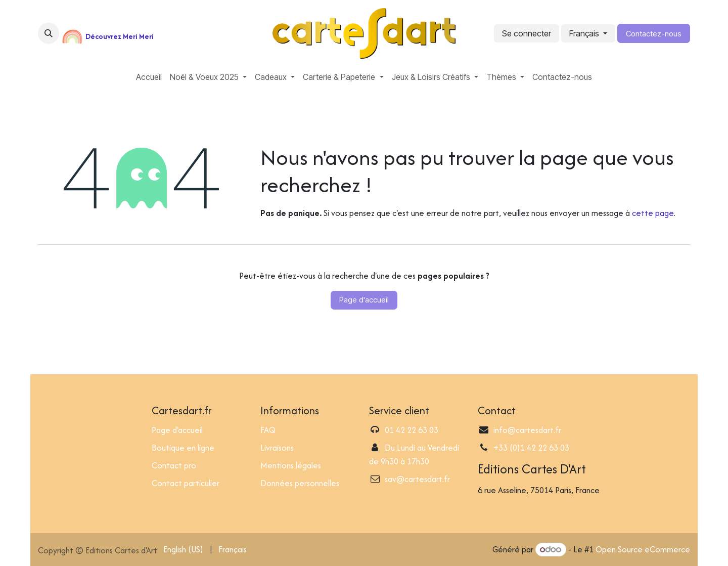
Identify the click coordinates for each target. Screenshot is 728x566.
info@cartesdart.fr (527, 430)
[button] (49, 33)
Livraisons (277, 448)
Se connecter (527, 33)
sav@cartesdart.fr (417, 479)
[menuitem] (149, 77)
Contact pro (174, 465)
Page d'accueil (364, 300)
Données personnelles (300, 483)
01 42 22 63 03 (412, 430)
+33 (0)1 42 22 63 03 (531, 448)
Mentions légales (291, 465)
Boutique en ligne (183, 448)
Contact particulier (186, 483)
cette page (653, 213)
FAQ (268, 430)
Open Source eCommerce (643, 549)
